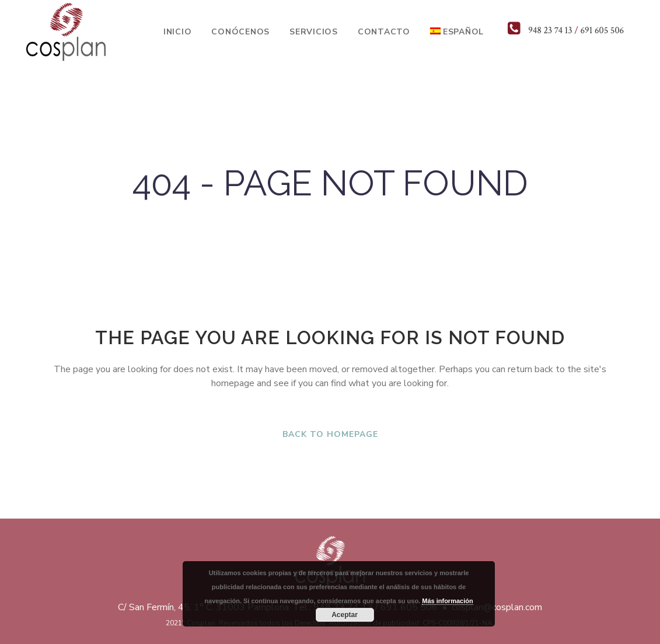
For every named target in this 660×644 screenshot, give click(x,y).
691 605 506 (602, 31)
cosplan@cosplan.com (497, 607)
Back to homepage (330, 434)
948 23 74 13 (550, 31)
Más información (447, 601)
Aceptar (345, 615)
